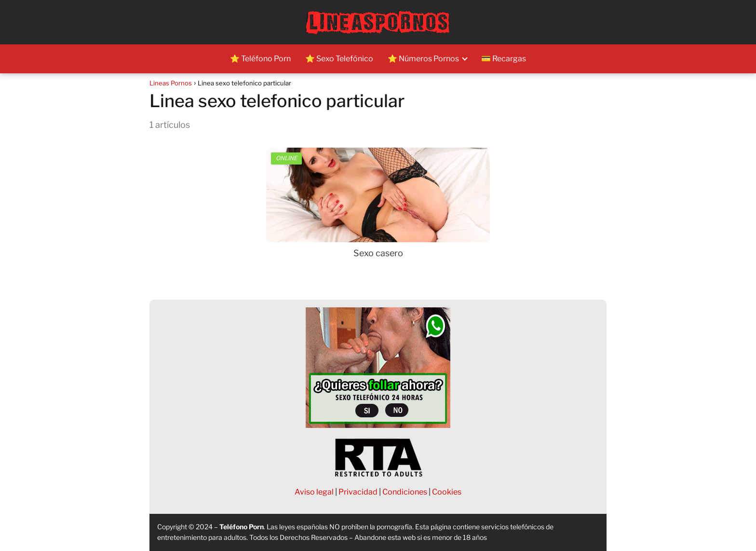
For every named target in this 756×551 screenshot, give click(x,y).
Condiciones (405, 492)
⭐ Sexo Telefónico (339, 59)
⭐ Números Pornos (423, 59)
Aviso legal (314, 492)
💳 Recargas (504, 59)
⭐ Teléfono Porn (260, 59)
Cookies (447, 492)
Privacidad (358, 492)
